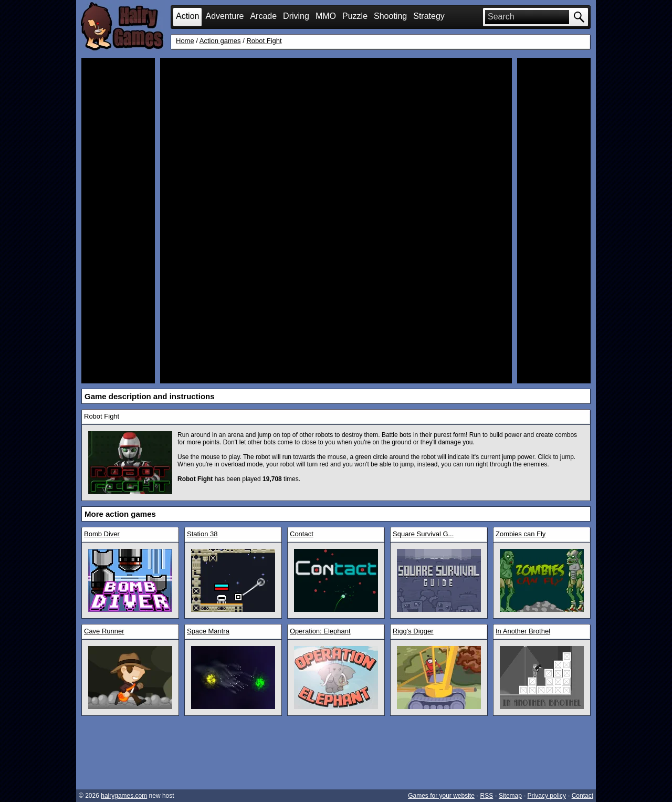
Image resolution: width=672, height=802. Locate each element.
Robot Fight (264, 41)
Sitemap (510, 796)
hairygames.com (124, 796)
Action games (220, 41)
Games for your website (441, 796)
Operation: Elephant (320, 631)
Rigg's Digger (413, 631)
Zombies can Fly (521, 534)
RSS (487, 796)
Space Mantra (208, 631)
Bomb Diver (102, 534)
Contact (302, 534)
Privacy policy (547, 796)
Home (185, 41)
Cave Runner (104, 631)
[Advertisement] (118, 221)
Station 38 (202, 534)
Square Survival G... (423, 534)
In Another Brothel (523, 631)
